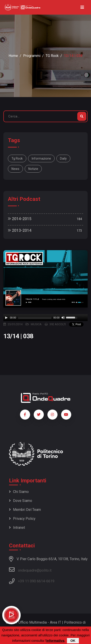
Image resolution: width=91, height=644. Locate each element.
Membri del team (25, 510)
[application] (45, 318)
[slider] (35, 318)
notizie (33, 169)
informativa (55, 641)
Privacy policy (22, 519)
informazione (41, 158)
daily (63, 158)
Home (13, 56)
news (15, 169)
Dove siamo (21, 501)
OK (73, 641)
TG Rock (52, 56)
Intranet (17, 528)
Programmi (32, 56)
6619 (50, 581)
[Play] (6, 318)
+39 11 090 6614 (31, 581)
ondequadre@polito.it (30, 570)
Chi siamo (19, 492)
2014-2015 (20, 219)
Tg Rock (17, 158)
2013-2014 (20, 230)
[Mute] (63, 318)
